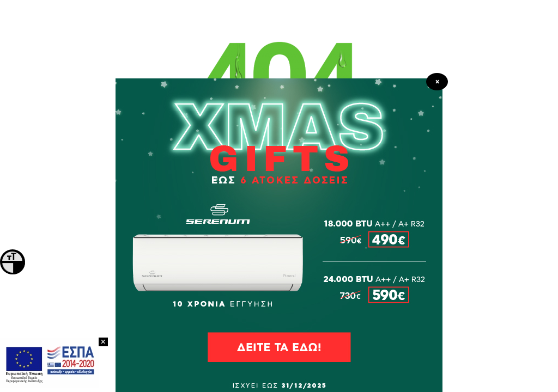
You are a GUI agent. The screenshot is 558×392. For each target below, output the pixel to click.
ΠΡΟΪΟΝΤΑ (279, 212)
